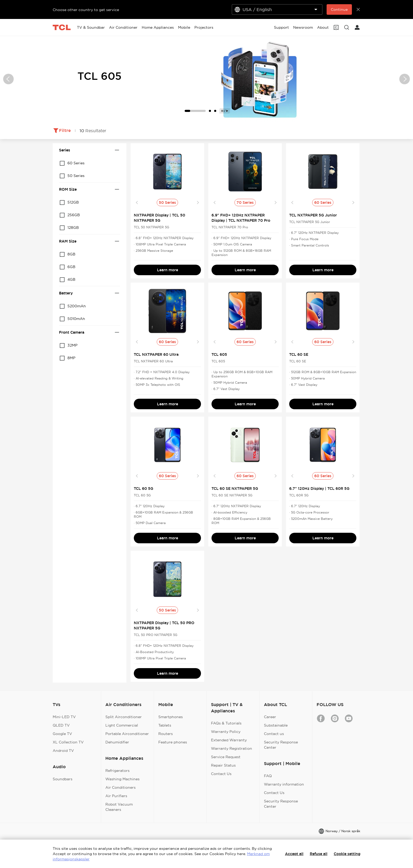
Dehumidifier (117, 742)
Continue (339, 9)
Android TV (63, 751)
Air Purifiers (116, 796)
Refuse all (319, 854)
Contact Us (221, 774)
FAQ (268, 776)
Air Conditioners (121, 787)
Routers (166, 734)
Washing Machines (122, 779)
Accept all (294, 854)
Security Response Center (281, 745)
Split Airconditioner (124, 717)
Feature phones (173, 742)
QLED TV (61, 725)
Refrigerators (117, 771)
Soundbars (63, 779)
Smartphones (171, 717)
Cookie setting (347, 854)
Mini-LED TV (64, 717)
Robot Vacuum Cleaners (119, 807)
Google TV (62, 734)
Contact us (274, 734)
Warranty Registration (232, 748)
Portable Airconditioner (127, 734)
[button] (8, 79)
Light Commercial (122, 725)
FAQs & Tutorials (226, 723)
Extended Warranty (229, 740)
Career (270, 717)
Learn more (168, 270)
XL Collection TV (68, 742)
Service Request (226, 757)
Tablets (165, 725)
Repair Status (223, 765)
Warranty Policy (226, 732)
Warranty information (284, 784)
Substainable (276, 725)
